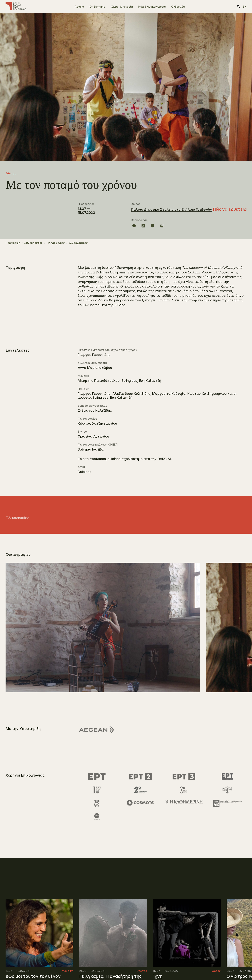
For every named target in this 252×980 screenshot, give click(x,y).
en (245, 7)
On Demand (97, 7)
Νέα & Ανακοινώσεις (152, 7)
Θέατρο (11, 173)
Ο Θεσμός (178, 7)
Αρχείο (79, 7)
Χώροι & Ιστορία (122, 7)
